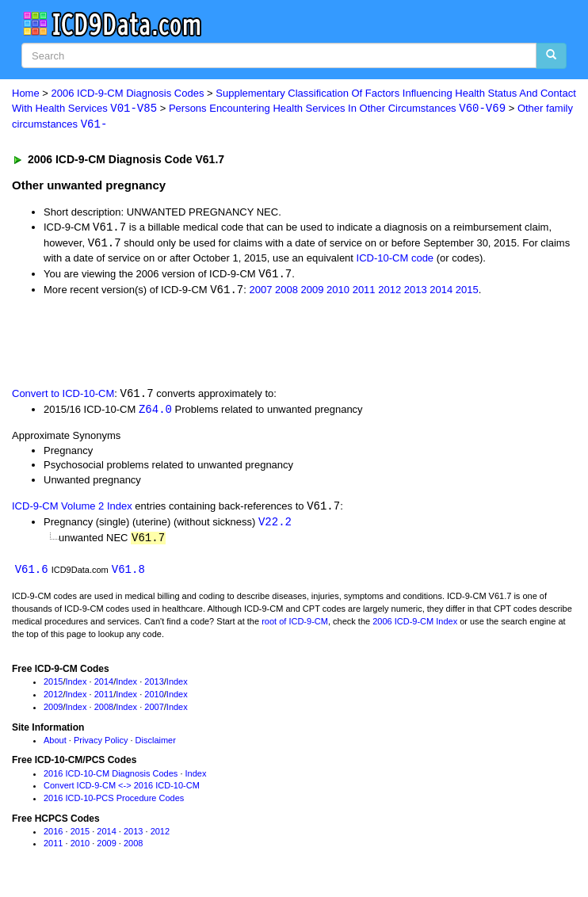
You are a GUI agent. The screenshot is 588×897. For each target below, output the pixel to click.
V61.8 (128, 575)
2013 (416, 292)
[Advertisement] (185, 343)
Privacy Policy (101, 745)
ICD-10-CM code (395, 260)
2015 (467, 292)
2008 (286, 292)
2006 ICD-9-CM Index (415, 627)
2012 (389, 292)
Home (26, 93)
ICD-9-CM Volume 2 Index (72, 511)
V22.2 (275, 527)
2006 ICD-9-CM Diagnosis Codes (128, 93)
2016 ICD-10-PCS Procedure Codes (114, 803)
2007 (260, 292)
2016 (53, 837)
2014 (441, 292)
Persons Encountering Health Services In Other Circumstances (337, 109)
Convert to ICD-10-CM (63, 397)
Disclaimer (156, 745)
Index (76, 687)
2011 (364, 292)
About (55, 745)
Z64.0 (155, 412)
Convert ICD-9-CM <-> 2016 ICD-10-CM (122, 791)
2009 (313, 292)
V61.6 (32, 575)
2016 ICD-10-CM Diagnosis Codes (111, 778)
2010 (338, 292)
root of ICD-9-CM (295, 627)
